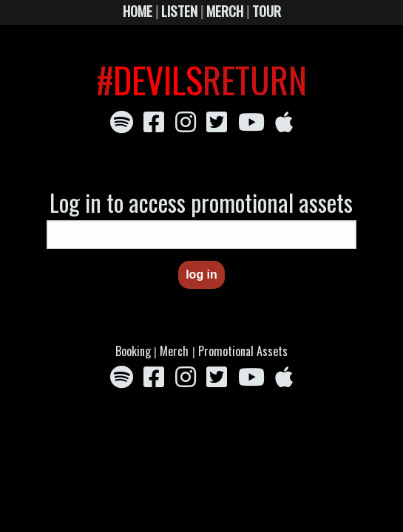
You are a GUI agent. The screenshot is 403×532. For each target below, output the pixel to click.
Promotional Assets (243, 351)
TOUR (267, 11)
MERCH (225, 11)
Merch (174, 351)
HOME (138, 11)
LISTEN (179, 11)
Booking (135, 351)
